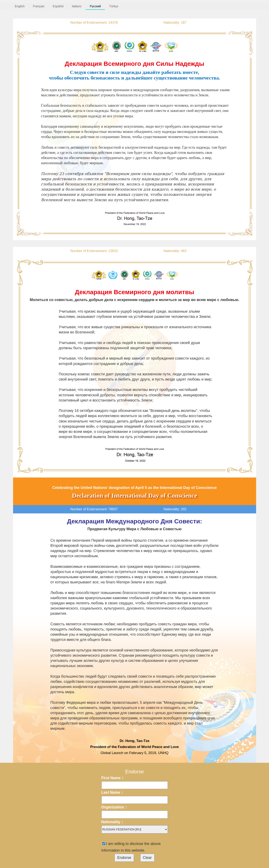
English (20, 6)
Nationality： (113, 822)
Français (39, 6)
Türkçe (114, 6)
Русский (95, 6)
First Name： (113, 778)
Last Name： (113, 792)
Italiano (77, 6)
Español (58, 6)
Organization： (115, 807)
